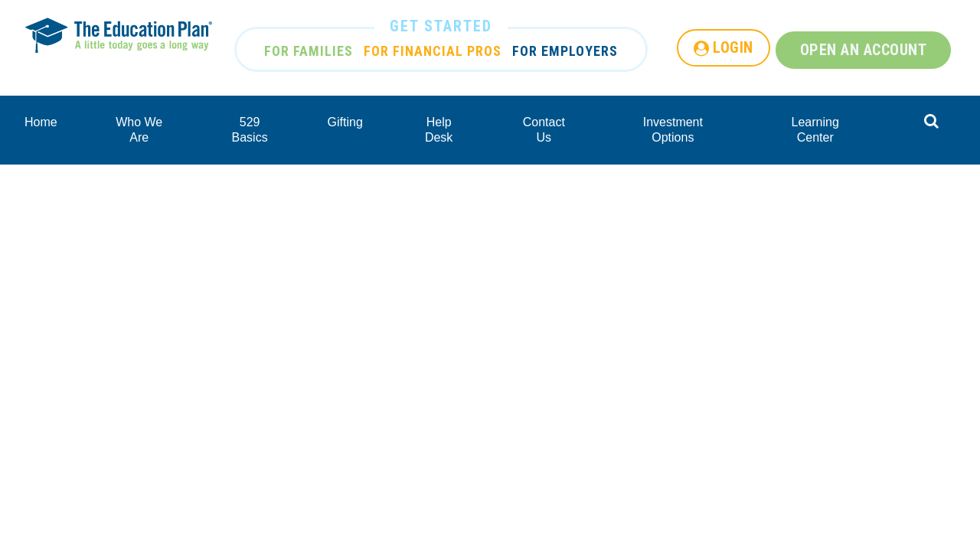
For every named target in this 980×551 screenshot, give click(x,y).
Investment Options (673, 130)
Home (41, 122)
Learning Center (815, 130)
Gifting (345, 122)
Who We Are (139, 130)
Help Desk (439, 130)
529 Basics (250, 130)
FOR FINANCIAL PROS (433, 51)
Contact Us (544, 130)
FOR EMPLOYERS (565, 51)
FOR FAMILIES (309, 51)
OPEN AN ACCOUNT (864, 50)
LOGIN (733, 47)
